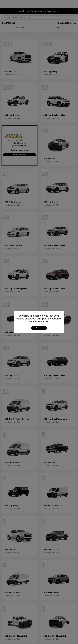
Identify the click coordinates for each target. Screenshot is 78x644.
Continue (39, 328)
